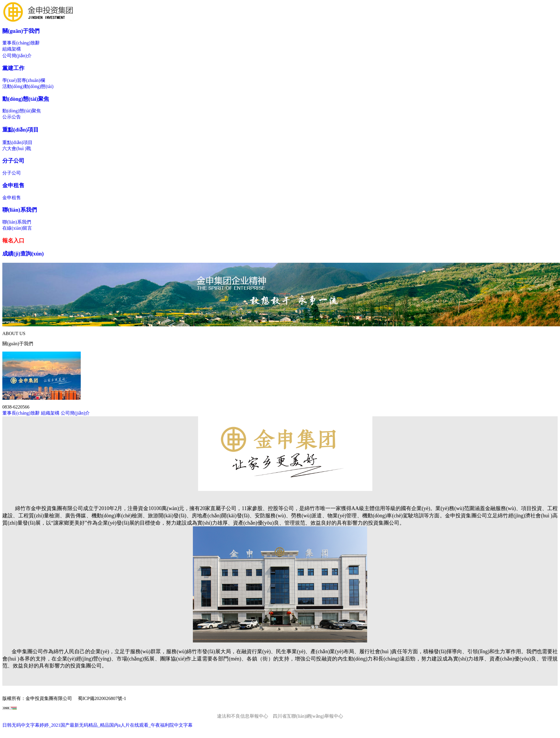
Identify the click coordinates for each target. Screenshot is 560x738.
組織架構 (12, 49)
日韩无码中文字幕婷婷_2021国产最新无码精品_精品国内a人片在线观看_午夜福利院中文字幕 (97, 725)
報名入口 (13, 241)
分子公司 (13, 161)
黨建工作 (13, 68)
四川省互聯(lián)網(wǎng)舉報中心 (308, 716)
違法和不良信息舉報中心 (243, 716)
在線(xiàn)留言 (17, 228)
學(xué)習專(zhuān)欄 (24, 80)
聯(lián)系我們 (20, 210)
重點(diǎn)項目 (20, 130)
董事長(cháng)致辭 (21, 43)
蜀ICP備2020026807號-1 (102, 698)
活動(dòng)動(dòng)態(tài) (28, 86)
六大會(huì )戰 (17, 148)
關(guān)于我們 (21, 31)
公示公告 (12, 117)
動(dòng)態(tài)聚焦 (26, 99)
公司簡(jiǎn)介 (17, 56)
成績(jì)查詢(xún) (23, 254)
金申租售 (13, 185)
